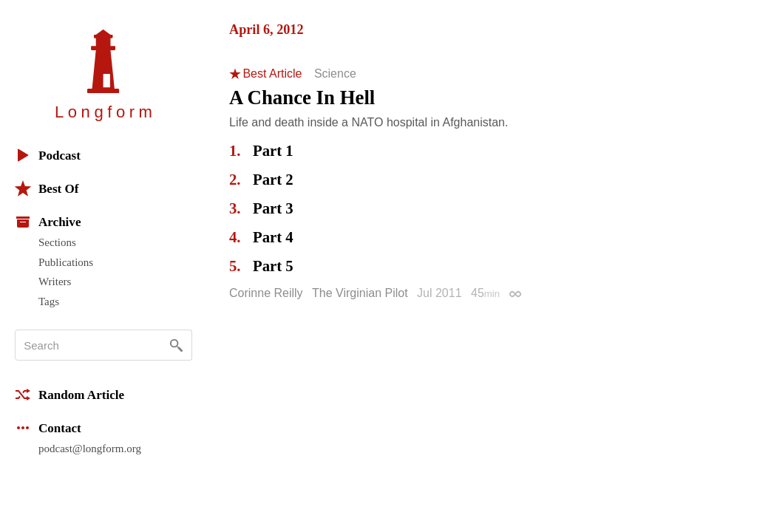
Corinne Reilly (266, 293)
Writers (55, 282)
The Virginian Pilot (360, 293)
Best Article (272, 74)
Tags (49, 301)
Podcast (48, 155)
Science (335, 74)
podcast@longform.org (90, 449)
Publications (66, 262)
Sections (57, 242)
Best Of (47, 188)
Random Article (69, 395)
